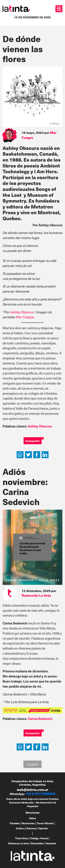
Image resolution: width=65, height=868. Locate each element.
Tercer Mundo (45, 823)
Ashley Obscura (21, 312)
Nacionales (28, 823)
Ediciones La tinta (19, 843)
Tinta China (22, 838)
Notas (33, 818)
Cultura (20, 828)
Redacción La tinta (36, 595)
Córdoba (15, 823)
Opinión (43, 828)
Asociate (51, 843)
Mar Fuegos (25, 317)
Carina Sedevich (40, 719)
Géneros (32, 828)
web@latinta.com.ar (33, 790)
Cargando (33, 764)
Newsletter (37, 843)
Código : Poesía (39, 838)
